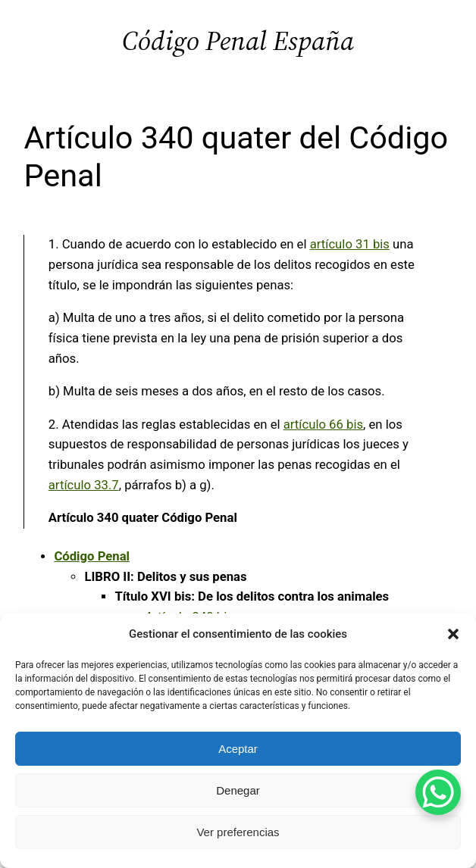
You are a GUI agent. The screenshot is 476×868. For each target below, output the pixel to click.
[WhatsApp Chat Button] (438, 792)
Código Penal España (238, 41)
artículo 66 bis (323, 425)
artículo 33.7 (84, 485)
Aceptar (238, 749)
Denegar (238, 790)
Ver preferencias (238, 832)
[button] (453, 634)
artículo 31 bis (350, 244)
